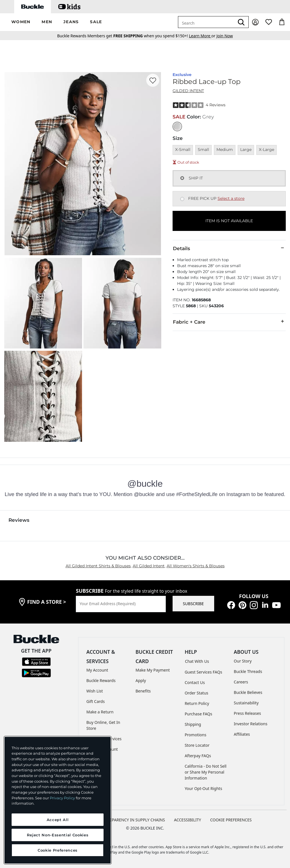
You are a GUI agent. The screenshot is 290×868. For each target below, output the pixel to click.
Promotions (196, 735)
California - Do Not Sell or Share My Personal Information (206, 772)
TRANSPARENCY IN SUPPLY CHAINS (132, 820)
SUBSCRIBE (193, 604)
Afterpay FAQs (198, 756)
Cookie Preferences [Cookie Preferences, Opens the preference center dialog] (58, 850)
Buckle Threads (248, 671)
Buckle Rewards (101, 680)
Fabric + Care (229, 322)
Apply (141, 680)
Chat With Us (197, 661)
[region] (58, 800)
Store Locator (197, 745)
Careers (241, 682)
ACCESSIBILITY (188, 820)
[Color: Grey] (177, 126)
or (203, 36)
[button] (21, 22)
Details (229, 248)
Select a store (231, 198)
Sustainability (246, 703)
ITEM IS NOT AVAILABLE (229, 221)
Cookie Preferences (231, 820)
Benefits (143, 691)
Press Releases (247, 713)
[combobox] (206, 22)
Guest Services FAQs (203, 672)
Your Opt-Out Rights (204, 788)
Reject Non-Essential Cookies (58, 835)
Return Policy (197, 703)
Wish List (94, 691)
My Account (97, 670)
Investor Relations (251, 724)
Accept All (58, 820)
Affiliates (242, 734)
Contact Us (195, 682)
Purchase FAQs (198, 714)
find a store (47, 602)
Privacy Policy (62, 798)
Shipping (193, 724)
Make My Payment (153, 670)
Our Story (243, 661)
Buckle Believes (248, 692)
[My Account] (255, 22)
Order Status (196, 693)
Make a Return (100, 712)
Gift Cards (95, 701)
